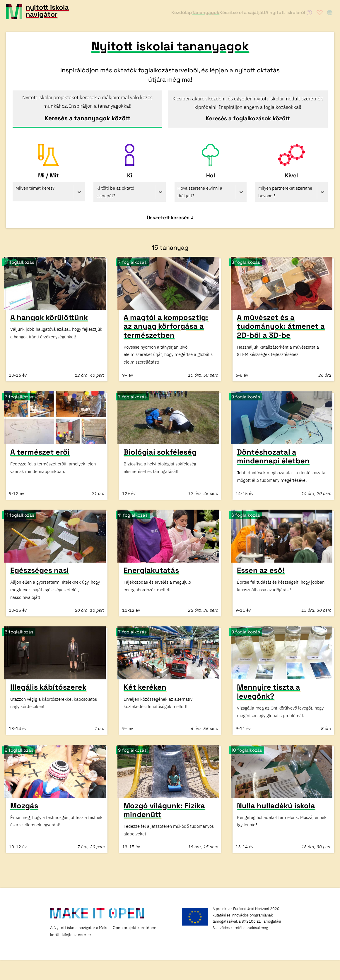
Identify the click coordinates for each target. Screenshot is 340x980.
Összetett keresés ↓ (170, 219)
